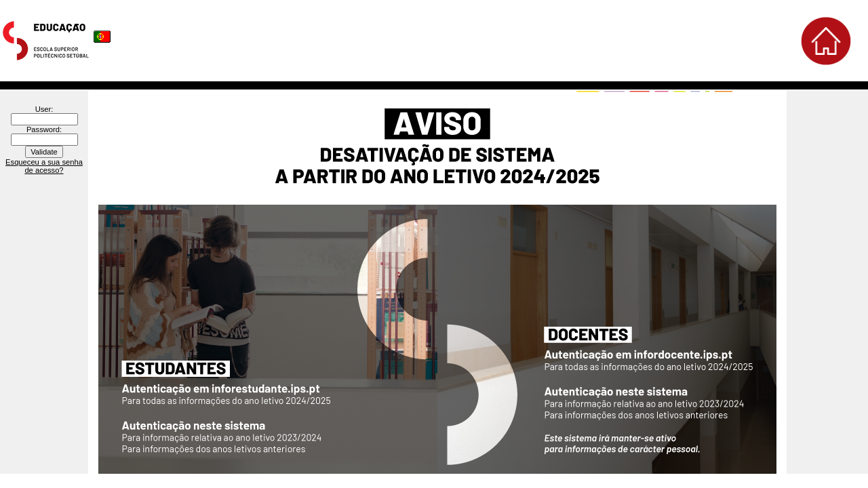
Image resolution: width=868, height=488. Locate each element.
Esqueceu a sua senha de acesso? (44, 166)
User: (44, 109)
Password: (44, 129)
